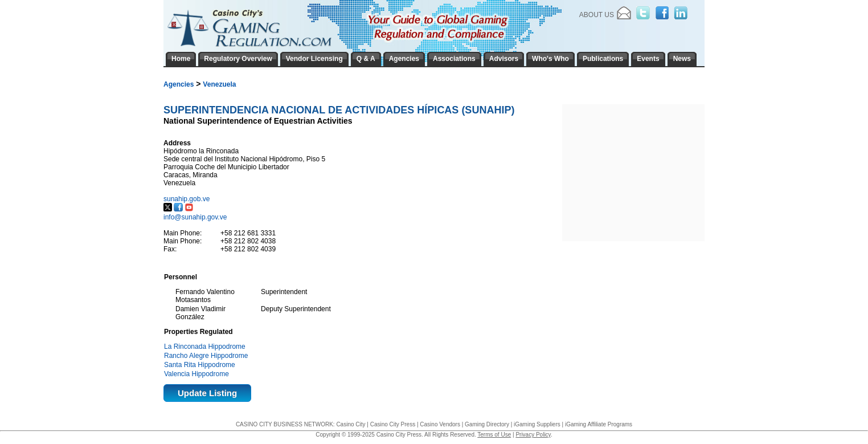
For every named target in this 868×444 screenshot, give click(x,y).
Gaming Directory (487, 424)
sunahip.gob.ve (188, 199)
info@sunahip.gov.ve (195, 217)
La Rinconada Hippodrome (205, 347)
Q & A (366, 59)
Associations (454, 59)
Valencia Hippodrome (196, 374)
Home (181, 59)
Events (648, 59)
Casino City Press (393, 424)
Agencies (179, 84)
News (682, 59)
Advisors (504, 59)
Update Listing (207, 393)
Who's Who (550, 59)
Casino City (351, 424)
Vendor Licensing (314, 59)
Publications (603, 59)
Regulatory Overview (238, 59)
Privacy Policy (533, 435)
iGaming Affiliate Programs (599, 424)
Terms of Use (494, 435)
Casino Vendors (440, 424)
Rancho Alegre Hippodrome (206, 356)
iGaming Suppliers (537, 424)
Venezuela (219, 84)
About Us (597, 15)
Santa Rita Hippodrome (200, 365)
